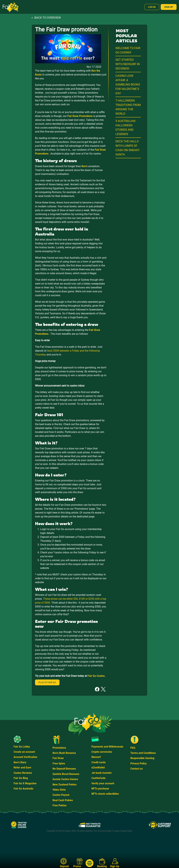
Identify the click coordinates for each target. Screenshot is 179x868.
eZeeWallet (98, 768)
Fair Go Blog (21, 778)
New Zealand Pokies (65, 785)
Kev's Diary (20, 762)
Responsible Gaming (142, 758)
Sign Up (169, 7)
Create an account (24, 752)
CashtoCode (98, 778)
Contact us (137, 769)
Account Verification (25, 757)
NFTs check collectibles (105, 794)
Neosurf (96, 757)
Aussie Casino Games (65, 779)
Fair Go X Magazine (25, 783)
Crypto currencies (102, 752)
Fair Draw (58, 758)
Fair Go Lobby (22, 747)
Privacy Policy (138, 763)
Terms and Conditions (143, 753)
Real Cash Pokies (63, 800)
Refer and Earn (22, 768)
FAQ (133, 748)
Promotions (59, 748)
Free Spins (59, 763)
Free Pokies (60, 805)
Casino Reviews (23, 773)
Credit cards (98, 762)
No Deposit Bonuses (64, 769)
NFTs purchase (100, 789)
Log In (152, 7)
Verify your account (103, 783)
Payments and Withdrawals (107, 747)
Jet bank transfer (102, 773)
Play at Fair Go (47, 682)
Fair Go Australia (23, 789)
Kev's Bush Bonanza (64, 753)
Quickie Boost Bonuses (66, 774)
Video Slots (59, 790)
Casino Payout (61, 795)
